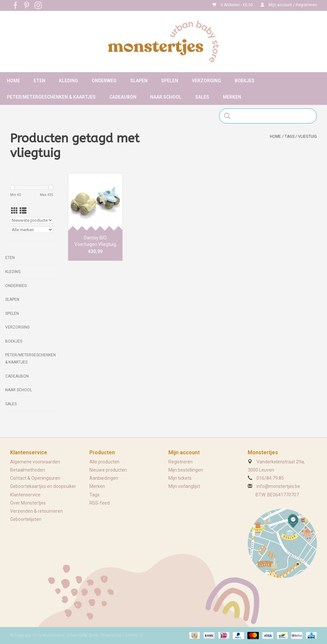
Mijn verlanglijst (184, 486)
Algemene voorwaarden (35, 462)
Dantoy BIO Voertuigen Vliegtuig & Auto (95, 241)
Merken (232, 97)
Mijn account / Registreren (289, 5)
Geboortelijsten (26, 519)
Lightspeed (132, 635)
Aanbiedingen (104, 478)
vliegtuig (307, 137)
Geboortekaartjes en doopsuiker (43, 486)
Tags (289, 137)
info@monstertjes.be (278, 486)
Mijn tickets (180, 478)
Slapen (139, 81)
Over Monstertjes (28, 503)
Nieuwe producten (108, 470)
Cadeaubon (123, 97)
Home (13, 81)
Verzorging (206, 81)
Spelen (170, 81)
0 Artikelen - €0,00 (233, 5)
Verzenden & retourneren (36, 511)
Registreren (180, 462)
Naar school (166, 97)
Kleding (69, 81)
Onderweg (104, 81)
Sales (202, 97)
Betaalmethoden (28, 470)
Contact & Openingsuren (35, 478)
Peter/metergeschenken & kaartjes (51, 97)
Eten (39, 81)
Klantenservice (25, 495)
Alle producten (104, 462)
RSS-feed (100, 503)
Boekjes (245, 81)
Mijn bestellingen (186, 470)
